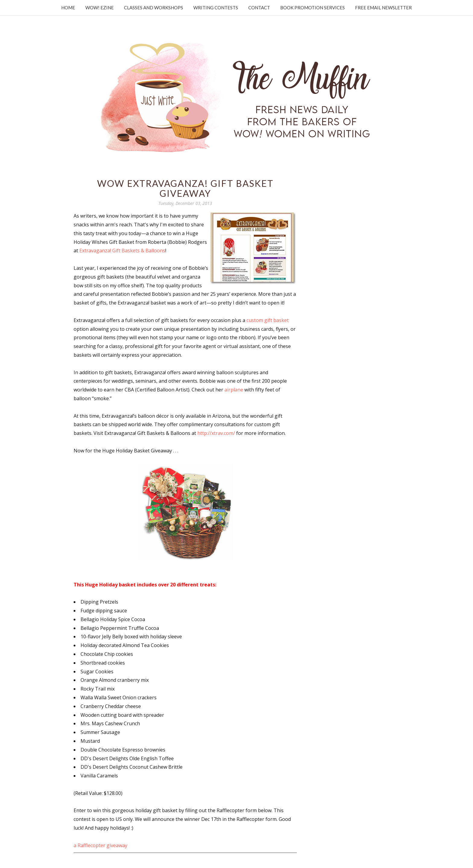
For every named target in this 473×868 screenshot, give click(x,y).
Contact (259, 8)
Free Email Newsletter (383, 8)
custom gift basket (268, 320)
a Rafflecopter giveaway (100, 845)
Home (68, 8)
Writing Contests (216, 8)
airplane (234, 390)
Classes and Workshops (154, 8)
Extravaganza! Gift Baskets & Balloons (122, 251)
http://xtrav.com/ (216, 433)
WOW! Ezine (100, 8)
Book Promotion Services (313, 8)
